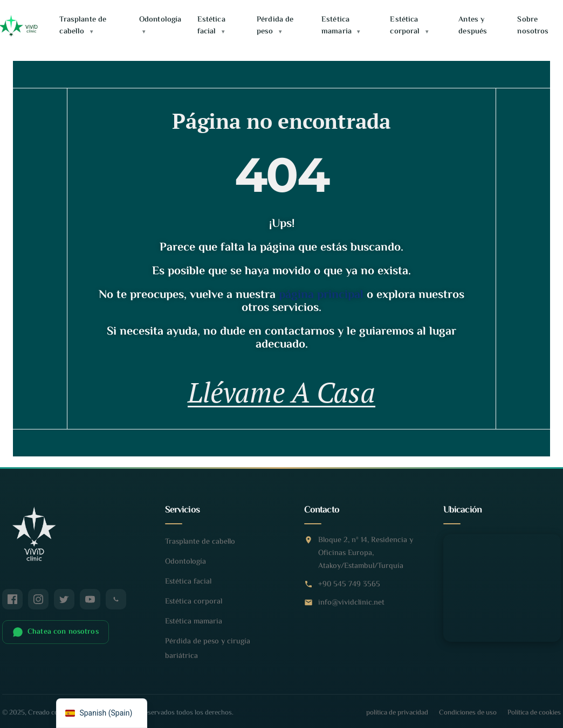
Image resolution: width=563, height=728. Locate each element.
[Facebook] (12, 600)
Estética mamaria (341, 26)
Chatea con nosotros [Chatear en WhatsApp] (56, 633)
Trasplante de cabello (83, 26)
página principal (321, 295)
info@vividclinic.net (351, 604)
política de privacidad (397, 714)
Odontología (160, 25)
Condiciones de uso (468, 714)
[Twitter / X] (64, 600)
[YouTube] (90, 600)
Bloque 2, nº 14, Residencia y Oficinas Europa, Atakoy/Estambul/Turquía (366, 554)
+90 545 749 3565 (349, 585)
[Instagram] (38, 600)
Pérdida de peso (275, 26)
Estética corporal (409, 26)
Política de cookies (534, 714)
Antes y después (473, 26)
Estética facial (211, 26)
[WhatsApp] (116, 600)
